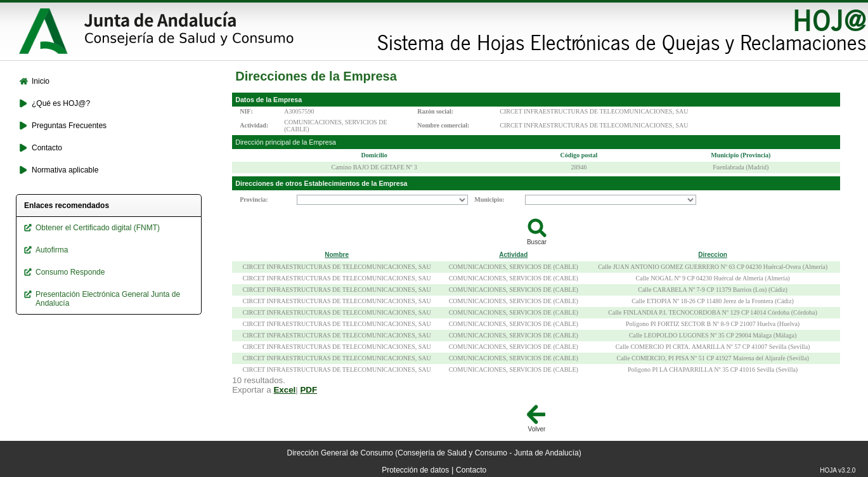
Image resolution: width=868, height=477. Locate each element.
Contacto (471, 470)
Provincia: (254, 199)
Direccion (713, 255)
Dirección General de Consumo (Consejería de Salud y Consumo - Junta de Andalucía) (434, 453)
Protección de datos (415, 470)
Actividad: (254, 125)
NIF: (246, 111)
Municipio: (489, 199)
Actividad (513, 255)
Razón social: (435, 111)
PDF (308, 390)
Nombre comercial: (443, 125)
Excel (284, 390)
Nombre (337, 255)
